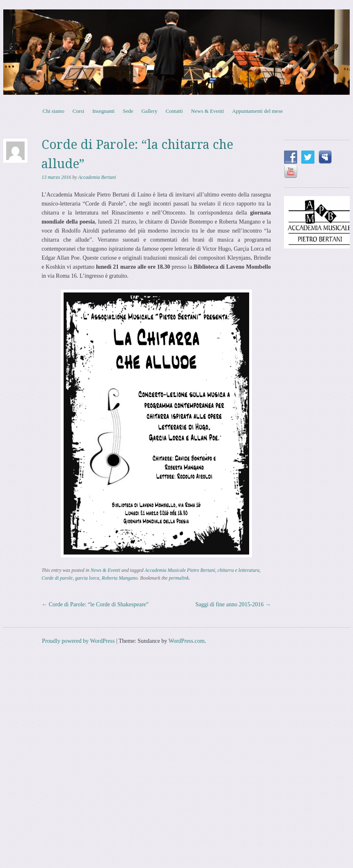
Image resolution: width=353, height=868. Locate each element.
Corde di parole (57, 578)
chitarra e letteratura (238, 570)
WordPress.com (186, 641)
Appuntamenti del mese (258, 111)
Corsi (78, 111)
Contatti (174, 111)
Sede (128, 111)
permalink (179, 578)
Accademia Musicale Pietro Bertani (180, 570)
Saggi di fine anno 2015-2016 (233, 604)
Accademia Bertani (97, 177)
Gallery (149, 111)
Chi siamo (54, 111)
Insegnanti (103, 111)
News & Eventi (207, 111)
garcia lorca (87, 578)
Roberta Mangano (120, 578)
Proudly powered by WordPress (78, 641)
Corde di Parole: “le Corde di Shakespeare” (95, 604)
